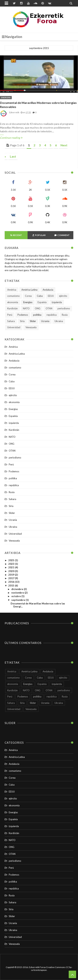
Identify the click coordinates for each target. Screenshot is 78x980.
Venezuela (31, 327)
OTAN (49, 308)
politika (37, 315)
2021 (12, 567)
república (52, 315)
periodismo (64, 308)
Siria (22, 321)
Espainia (42, 302)
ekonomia (13, 302)
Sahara (11, 321)
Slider (33, 321)
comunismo (13, 296)
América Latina (29, 290)
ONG (38, 308)
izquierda (57, 302)
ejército (63, 296)
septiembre (19, 600)
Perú (10, 315)
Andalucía (48, 290)
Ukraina (59, 321)
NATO (26, 308)
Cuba (40, 296)
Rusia (65, 315)
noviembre (18, 593)
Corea (28, 296)
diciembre (18, 589)
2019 (12, 575)
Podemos (23, 315)
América (12, 290)
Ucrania (45, 321)
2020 (12, 571)
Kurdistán (12, 308)
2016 (12, 582)
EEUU (51, 296)
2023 (12, 564)
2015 (12, 586)
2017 (12, 578)
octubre (16, 596)
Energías (6, 97)
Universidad (14, 327)
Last (13, 156)
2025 (12, 560)
